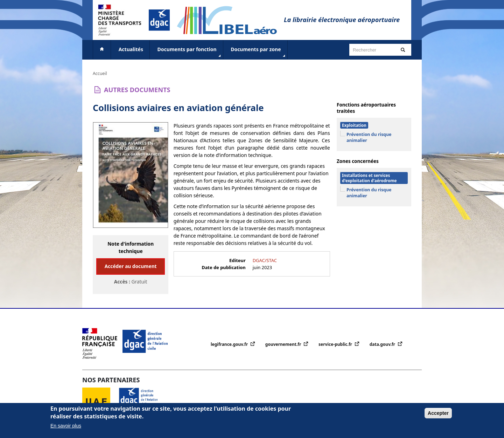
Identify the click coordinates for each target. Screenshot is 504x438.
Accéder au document (131, 266)
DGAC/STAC (265, 260)
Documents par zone (258, 52)
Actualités (131, 49)
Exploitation (354, 125)
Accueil (100, 73)
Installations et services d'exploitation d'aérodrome (369, 178)
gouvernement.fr (284, 344)
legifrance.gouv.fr (230, 344)
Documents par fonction (190, 52)
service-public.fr (336, 344)
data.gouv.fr (383, 344)
